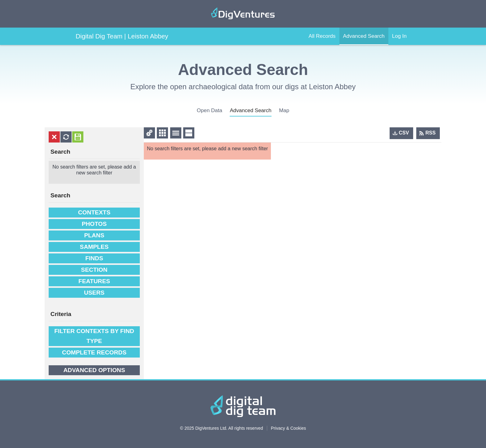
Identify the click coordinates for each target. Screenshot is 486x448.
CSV (404, 133)
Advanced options (94, 370)
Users (94, 293)
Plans (94, 235)
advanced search (250, 110)
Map (284, 110)
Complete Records (94, 352)
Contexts (94, 212)
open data (210, 110)
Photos (94, 224)
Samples (94, 247)
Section (94, 270)
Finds (94, 258)
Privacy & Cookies (289, 428)
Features (94, 281)
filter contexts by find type (94, 336)
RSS (431, 133)
